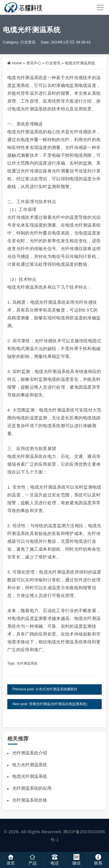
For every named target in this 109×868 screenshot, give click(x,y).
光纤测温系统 (27, 663)
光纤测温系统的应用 (32, 788)
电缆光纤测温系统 (30, 776)
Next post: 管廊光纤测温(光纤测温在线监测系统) (50, 704)
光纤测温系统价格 (30, 800)
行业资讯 (28, 42)
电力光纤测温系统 (30, 765)
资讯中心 (34, 63)
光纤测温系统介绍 (30, 753)
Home (17, 63)
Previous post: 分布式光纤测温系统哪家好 (45, 689)
